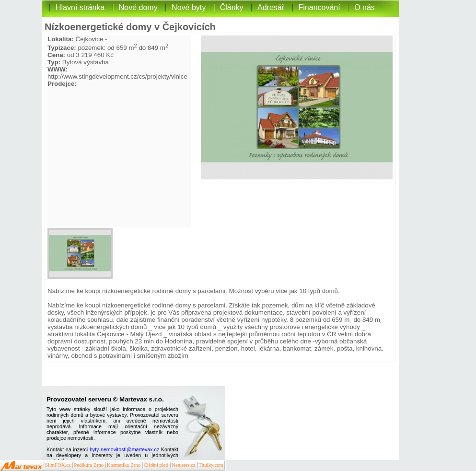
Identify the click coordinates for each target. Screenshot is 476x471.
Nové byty (189, 7)
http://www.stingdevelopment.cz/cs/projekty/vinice (117, 77)
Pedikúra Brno (89, 465)
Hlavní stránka (80, 7)
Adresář (271, 7)
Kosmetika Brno (124, 465)
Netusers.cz (183, 465)
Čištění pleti (156, 465)
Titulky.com (211, 465)
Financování (319, 7)
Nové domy (138, 7)
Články (232, 7)
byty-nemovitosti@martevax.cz (124, 449)
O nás (365, 7)
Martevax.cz (21, 466)
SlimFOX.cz (58, 465)
